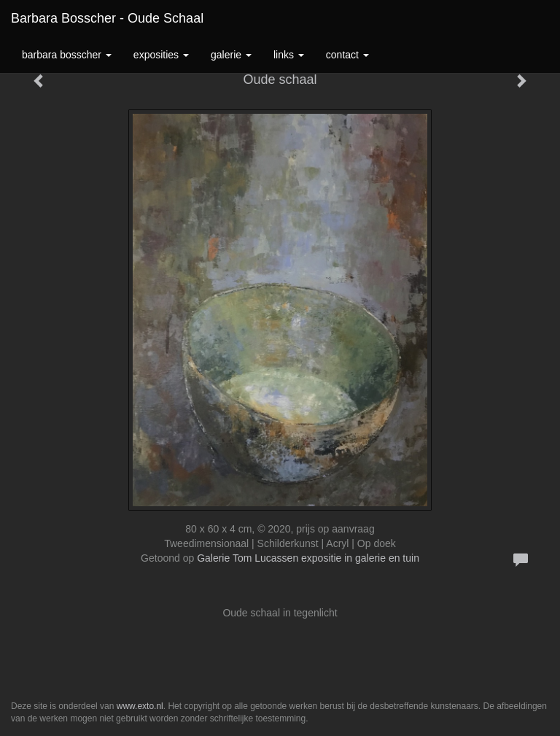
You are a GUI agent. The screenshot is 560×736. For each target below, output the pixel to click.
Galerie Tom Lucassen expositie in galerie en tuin (308, 558)
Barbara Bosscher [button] (67, 55)
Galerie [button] (231, 55)
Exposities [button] (161, 55)
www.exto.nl (140, 706)
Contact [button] (347, 55)
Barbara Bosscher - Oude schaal (107, 18)
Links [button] (289, 55)
